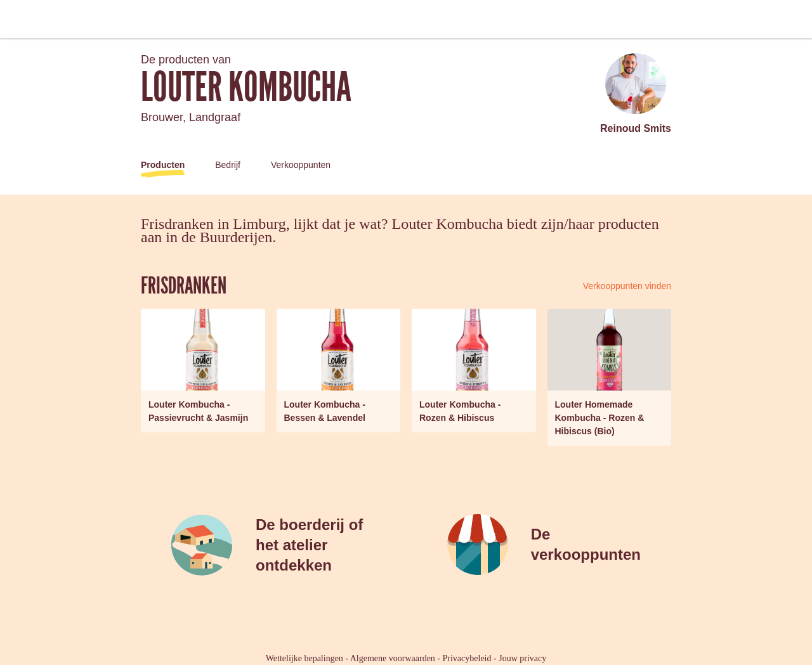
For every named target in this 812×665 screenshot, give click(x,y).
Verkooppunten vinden (627, 286)
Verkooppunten (301, 165)
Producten (163, 165)
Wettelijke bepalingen (304, 658)
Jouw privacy (522, 658)
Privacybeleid (467, 658)
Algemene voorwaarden (393, 658)
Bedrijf (228, 165)
